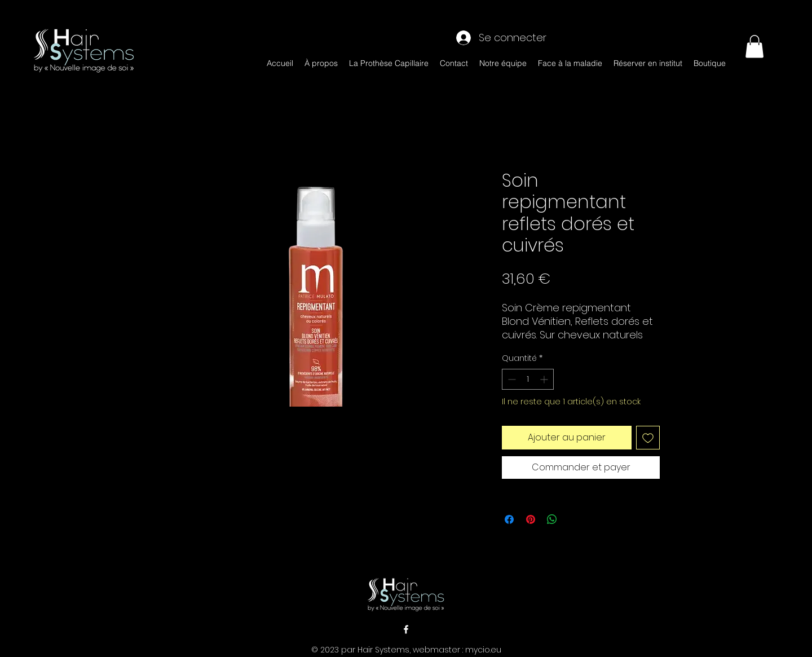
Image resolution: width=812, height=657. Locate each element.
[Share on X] (573, 519)
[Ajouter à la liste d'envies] (648, 438)
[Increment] (545, 379)
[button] (754, 47)
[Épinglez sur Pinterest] (531, 519)
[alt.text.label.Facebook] (406, 629)
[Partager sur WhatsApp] (552, 519)
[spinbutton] (528, 379)
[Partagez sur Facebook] (509, 519)
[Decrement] (511, 379)
